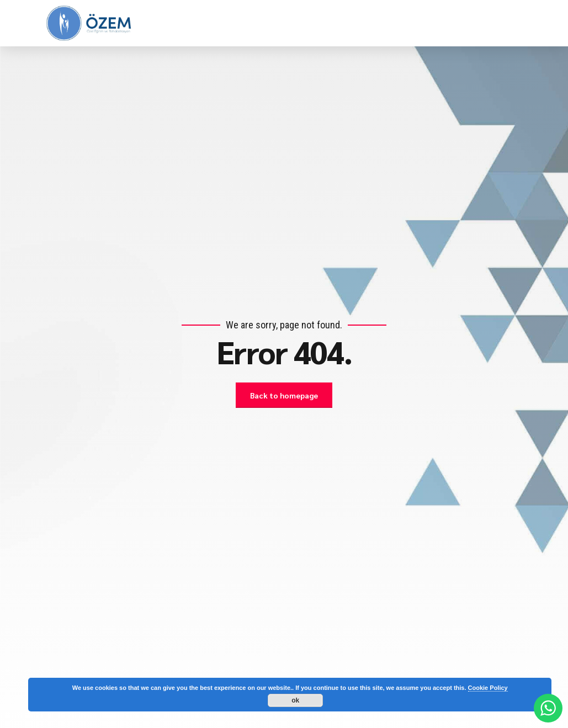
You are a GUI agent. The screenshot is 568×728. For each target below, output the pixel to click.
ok (295, 700)
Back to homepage (284, 395)
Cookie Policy (488, 688)
